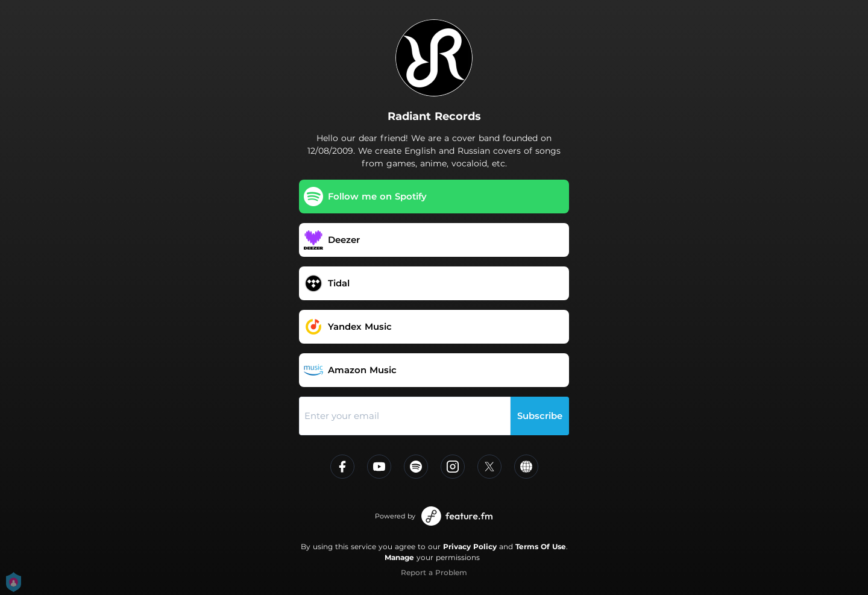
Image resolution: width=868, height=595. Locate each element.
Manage (399, 557)
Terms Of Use (541, 546)
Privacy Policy (470, 546)
